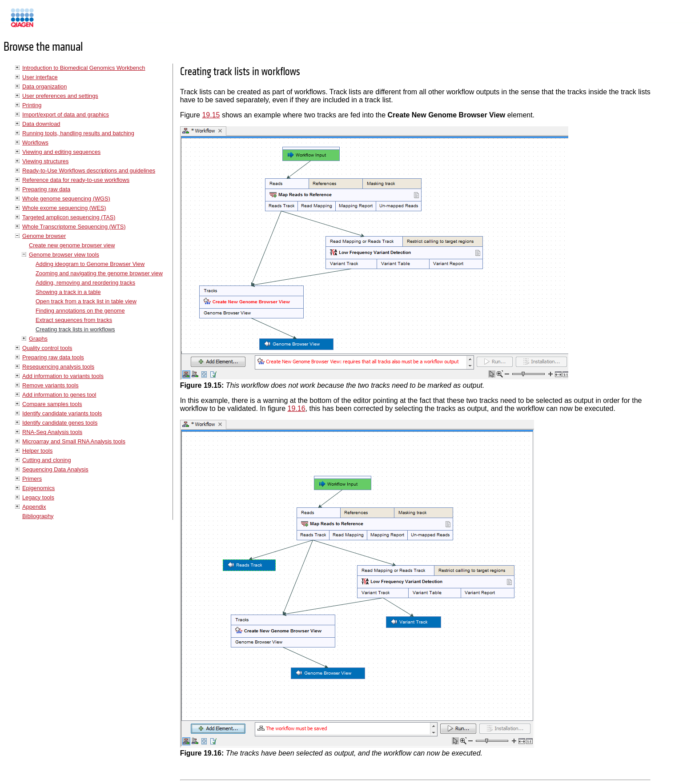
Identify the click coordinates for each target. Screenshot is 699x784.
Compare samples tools (52, 404)
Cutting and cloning (47, 460)
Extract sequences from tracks (74, 320)
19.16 (297, 408)
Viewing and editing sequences (61, 152)
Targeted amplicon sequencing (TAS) (69, 217)
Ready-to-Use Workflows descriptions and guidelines (89, 171)
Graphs (38, 339)
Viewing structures (45, 161)
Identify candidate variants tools (62, 413)
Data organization (44, 86)
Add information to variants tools (63, 376)
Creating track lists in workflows (75, 329)
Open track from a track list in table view (86, 301)
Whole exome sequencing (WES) (64, 208)
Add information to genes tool (59, 395)
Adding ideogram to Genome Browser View (90, 264)
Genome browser (44, 236)
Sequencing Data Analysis (55, 469)
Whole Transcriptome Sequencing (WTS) (74, 227)
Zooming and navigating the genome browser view (99, 273)
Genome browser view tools (64, 255)
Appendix (34, 507)
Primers (32, 479)
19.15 (211, 115)
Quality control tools (47, 348)
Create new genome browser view (72, 245)
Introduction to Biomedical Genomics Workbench (84, 68)
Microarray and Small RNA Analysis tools (74, 441)
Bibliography (38, 516)
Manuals (46, 22)
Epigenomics (38, 488)
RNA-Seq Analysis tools (52, 432)
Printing (32, 105)
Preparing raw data (46, 189)
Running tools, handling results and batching (78, 133)
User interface (40, 77)
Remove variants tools (50, 385)
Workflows (35, 143)
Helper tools (37, 451)
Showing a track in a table (68, 292)
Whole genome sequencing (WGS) (66, 199)
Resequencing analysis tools (58, 367)
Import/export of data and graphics (66, 115)
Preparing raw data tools (53, 357)
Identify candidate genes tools (60, 423)
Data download (41, 124)
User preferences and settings (60, 96)
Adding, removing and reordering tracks (85, 283)
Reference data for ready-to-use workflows (76, 180)
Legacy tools (38, 497)
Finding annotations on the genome (80, 311)
